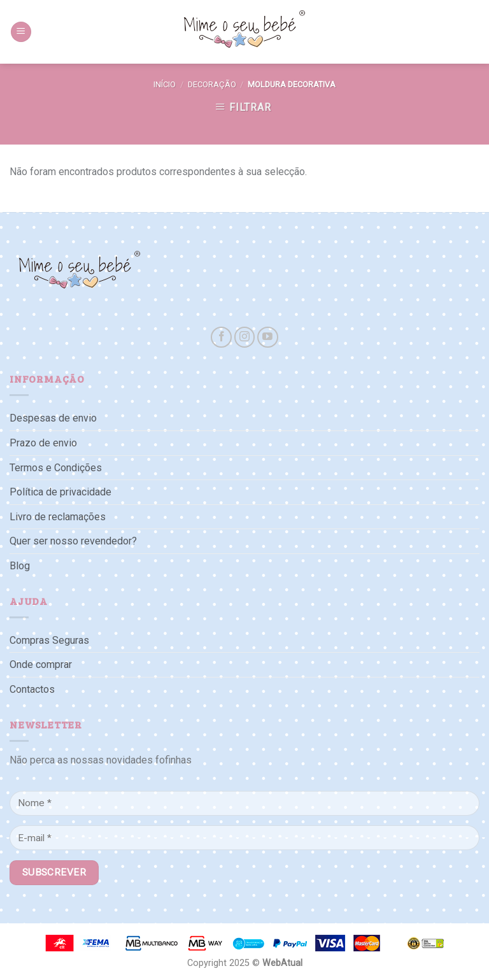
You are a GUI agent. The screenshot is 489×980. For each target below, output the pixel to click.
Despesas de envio (53, 418)
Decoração (212, 84)
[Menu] (21, 32)
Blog (20, 566)
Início (165, 84)
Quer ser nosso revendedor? (73, 541)
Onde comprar (41, 664)
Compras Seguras (49, 640)
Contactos (32, 689)
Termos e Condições (56, 468)
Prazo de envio (43, 443)
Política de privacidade (60, 492)
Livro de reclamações (58, 517)
